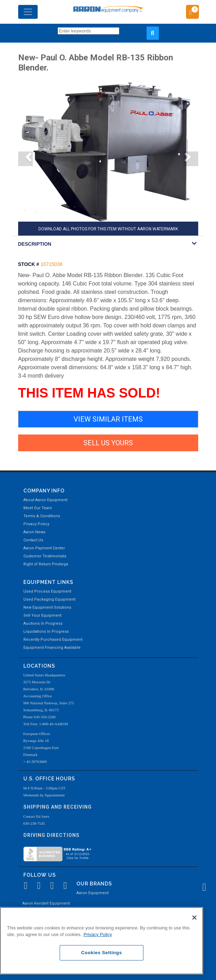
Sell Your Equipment (42, 615)
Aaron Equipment (92, 893)
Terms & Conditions (42, 516)
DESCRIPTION (35, 244)
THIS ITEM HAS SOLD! (89, 393)
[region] (102, 941)
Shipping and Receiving (58, 807)
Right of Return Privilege (46, 564)
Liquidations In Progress (46, 632)
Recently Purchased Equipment (53, 640)
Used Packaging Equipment (49, 599)
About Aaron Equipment (45, 500)
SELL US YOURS (108, 443)
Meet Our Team (38, 508)
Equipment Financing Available (52, 648)
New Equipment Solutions (47, 607)
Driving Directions (51, 835)
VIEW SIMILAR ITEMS (108, 419)
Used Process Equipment (47, 591)
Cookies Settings (102, 953)
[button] (25, 159)
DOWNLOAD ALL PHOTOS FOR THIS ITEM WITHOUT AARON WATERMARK (108, 229)
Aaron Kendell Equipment (46, 903)
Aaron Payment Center (44, 548)
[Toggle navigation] (28, 12)
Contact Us (33, 540)
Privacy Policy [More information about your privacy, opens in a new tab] (98, 934)
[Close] (194, 918)
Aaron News (34, 532)
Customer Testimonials (45, 556)
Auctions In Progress (43, 623)
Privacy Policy (36, 524)
